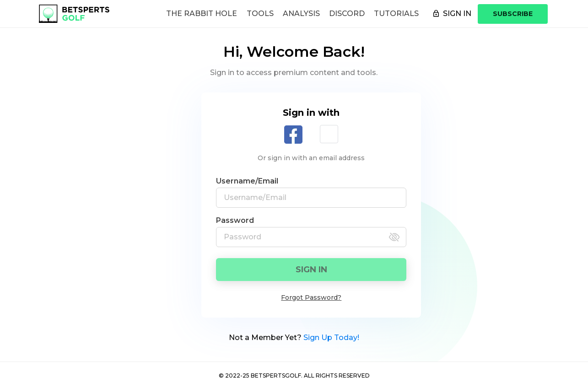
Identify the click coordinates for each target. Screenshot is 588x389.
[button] (329, 134)
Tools (260, 14)
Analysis (301, 14)
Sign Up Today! (331, 338)
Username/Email (247, 181)
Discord (347, 14)
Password (235, 220)
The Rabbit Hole (202, 14)
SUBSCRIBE (513, 14)
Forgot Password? (311, 297)
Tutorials (396, 14)
